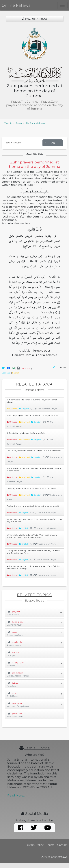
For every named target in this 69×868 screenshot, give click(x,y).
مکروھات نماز (15, 673)
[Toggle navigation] (62, 5)
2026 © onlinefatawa (54, 857)
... (6, 581)
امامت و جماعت (15, 622)
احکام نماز (13, 612)
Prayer (19, 123)
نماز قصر (13, 652)
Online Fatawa (16, 5)
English (16, 373)
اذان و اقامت (15, 642)
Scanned (6, 373)
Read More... (16, 795)
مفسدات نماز (15, 714)
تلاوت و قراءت (15, 663)
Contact (62, 845)
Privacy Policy (34, 845)
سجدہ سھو (14, 703)
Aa (53, 143)
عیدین (12, 693)
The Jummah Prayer (36, 123)
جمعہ (12, 632)
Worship (8, 123)
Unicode (27, 368)
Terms (50, 845)
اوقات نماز (13, 683)
